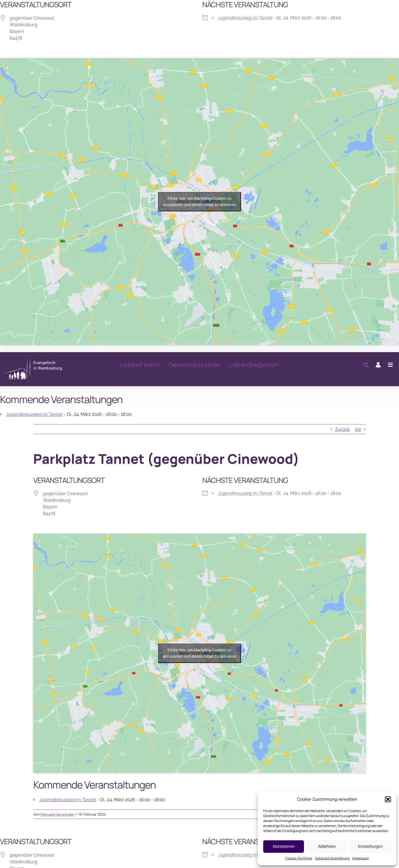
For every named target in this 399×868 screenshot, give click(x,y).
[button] (388, 799)
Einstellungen (370, 846)
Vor (358, 429)
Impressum (360, 858)
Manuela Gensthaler (57, 814)
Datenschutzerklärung (332, 858)
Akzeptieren (284, 846)
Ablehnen (327, 846)
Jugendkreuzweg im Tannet (245, 18)
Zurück (342, 429)
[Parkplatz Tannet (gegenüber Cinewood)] (43, 369)
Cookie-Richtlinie (299, 858)
